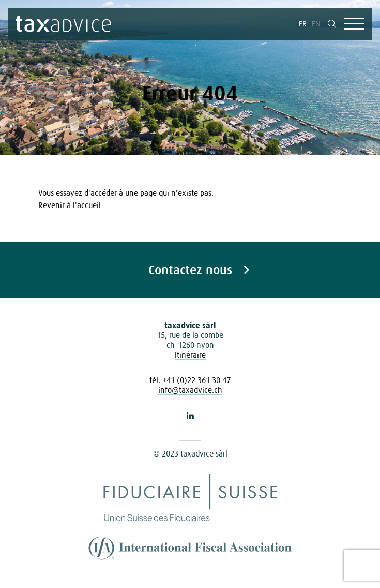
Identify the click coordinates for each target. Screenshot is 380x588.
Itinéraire (190, 355)
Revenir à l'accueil (70, 205)
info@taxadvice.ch (190, 390)
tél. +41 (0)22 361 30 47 (190, 380)
